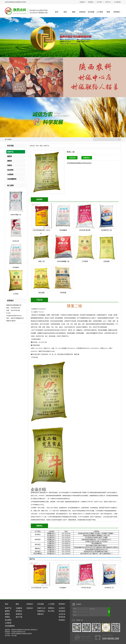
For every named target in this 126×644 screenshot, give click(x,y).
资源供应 (19, 614)
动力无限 (14, 636)
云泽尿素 (16, 294)
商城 (108, 12)
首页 (57, 12)
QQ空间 (83, 163)
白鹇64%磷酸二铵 (16, 215)
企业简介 (62, 608)
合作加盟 (91, 12)
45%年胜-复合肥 (85, 230)
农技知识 (82, 12)
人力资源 (100, 12)
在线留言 (82, 2)
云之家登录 (117, 2)
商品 (65, 12)
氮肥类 (10, 156)
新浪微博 (77, 163)
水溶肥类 (10, 174)
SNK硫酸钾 (16, 267)
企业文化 (62, 614)
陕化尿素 (42, 293)
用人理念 (51, 611)
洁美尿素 (106, 261)
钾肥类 (10, 165)
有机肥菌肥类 (12, 179)
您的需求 (100, 612)
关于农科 (99, 2)
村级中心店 (41, 608)
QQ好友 (88, 163)
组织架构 (62, 611)
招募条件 (40, 614)
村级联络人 (41, 611)
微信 (73, 163)
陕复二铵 (42, 261)
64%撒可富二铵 (106, 230)
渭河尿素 (63, 293)
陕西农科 (20, 10)
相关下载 (19, 617)
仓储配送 (19, 608)
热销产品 (10, 152)
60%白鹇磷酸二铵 (63, 261)
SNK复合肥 (16, 241)
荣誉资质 (62, 617)
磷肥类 (10, 161)
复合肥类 (10, 170)
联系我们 (91, 2)
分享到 (69, 163)
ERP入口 (108, 2)
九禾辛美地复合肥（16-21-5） (40, 588)
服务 (74, 12)
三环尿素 (85, 261)
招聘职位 (51, 608)
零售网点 (19, 611)
